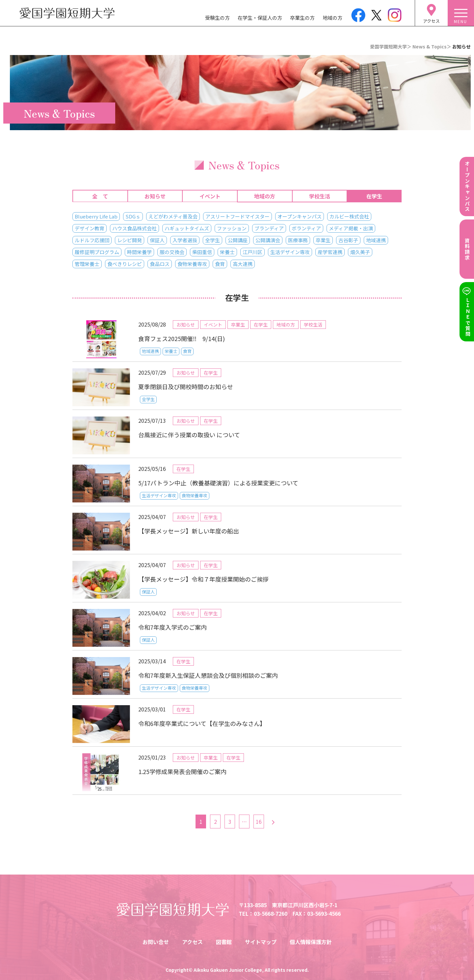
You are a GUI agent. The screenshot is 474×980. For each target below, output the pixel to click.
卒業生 (323, 240)
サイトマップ (261, 942)
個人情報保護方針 (311, 942)
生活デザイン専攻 (290, 252)
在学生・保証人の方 (260, 18)
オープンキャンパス (300, 216)
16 (259, 821)
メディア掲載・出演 (351, 228)
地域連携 (376, 240)
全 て (100, 196)
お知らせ (155, 196)
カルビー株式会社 (349, 216)
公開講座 (238, 240)
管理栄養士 (87, 264)
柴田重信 (202, 252)
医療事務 (298, 240)
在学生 (374, 196)
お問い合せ (156, 942)
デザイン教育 (90, 228)
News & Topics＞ (432, 46)
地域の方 (332, 18)
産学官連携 (330, 252)
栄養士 (227, 252)
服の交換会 (172, 252)
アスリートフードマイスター (237, 216)
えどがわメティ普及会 (173, 216)
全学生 (212, 240)
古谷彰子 (348, 240)
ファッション (232, 228)
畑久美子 (360, 252)
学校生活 (320, 196)
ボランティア (306, 228)
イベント (210, 196)
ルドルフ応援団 (92, 240)
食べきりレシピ (125, 264)
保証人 (157, 240)
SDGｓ (133, 216)
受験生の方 (217, 18)
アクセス (192, 942)
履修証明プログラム (97, 252)
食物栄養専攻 (192, 264)
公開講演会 (268, 240)
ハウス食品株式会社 (134, 228)
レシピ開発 (130, 240)
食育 (220, 264)
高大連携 (243, 264)
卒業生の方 (302, 18)
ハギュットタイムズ (187, 228)
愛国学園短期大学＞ (391, 46)
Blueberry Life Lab (96, 216)
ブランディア (269, 228)
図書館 (224, 942)
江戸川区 (252, 252)
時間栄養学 (139, 252)
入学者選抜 (185, 240)
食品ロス (160, 264)
